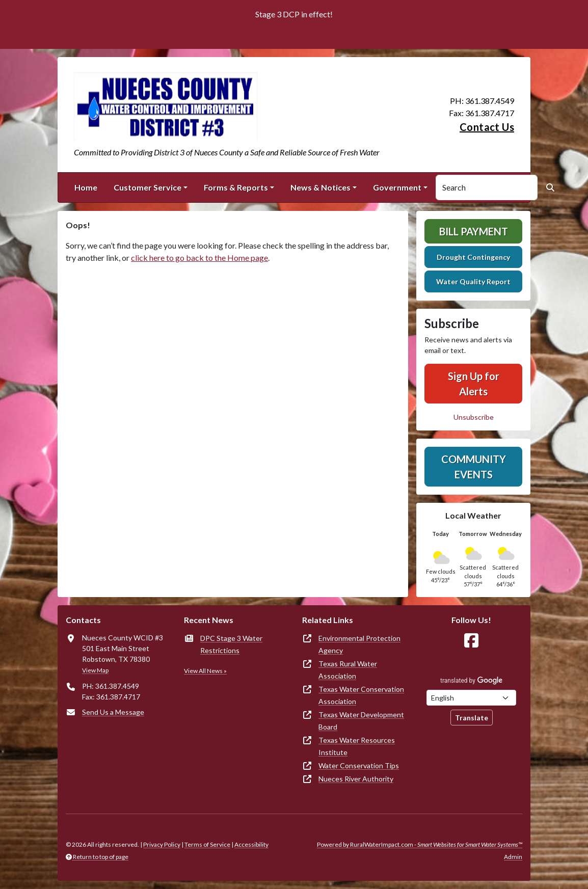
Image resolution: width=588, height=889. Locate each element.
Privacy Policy (162, 844)
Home (86, 187)
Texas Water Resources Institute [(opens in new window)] (357, 746)
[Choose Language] (471, 698)
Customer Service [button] (148, 187)
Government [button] (397, 187)
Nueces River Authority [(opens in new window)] (356, 779)
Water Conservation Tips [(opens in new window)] (359, 765)
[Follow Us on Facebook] (471, 641)
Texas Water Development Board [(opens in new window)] (361, 721)
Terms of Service (207, 844)
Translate (472, 718)
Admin (513, 857)
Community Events (474, 467)
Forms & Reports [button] (236, 187)
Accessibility (251, 844)
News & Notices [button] (320, 187)
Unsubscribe (474, 417)
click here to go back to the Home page (199, 258)
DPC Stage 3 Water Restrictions (231, 644)
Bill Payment (474, 231)
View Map (95, 670)
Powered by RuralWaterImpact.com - (420, 844)
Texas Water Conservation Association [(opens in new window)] (361, 695)
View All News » (205, 671)
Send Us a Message (113, 712)
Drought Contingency (473, 257)
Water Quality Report (473, 281)
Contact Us (487, 127)
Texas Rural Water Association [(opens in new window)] (348, 670)
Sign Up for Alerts (474, 384)
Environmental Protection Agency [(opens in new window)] (359, 644)
